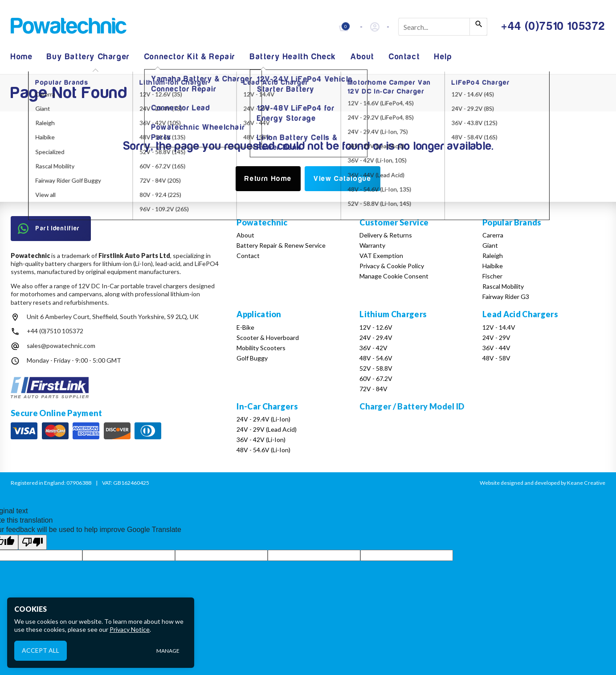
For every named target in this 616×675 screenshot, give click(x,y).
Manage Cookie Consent (394, 276)
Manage (168, 651)
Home (22, 57)
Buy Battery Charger (88, 57)
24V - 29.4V (376, 337)
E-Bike (245, 327)
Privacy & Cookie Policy (392, 266)
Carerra (493, 235)
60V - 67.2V (376, 378)
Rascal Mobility (503, 286)
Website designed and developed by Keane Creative (543, 483)
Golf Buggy (252, 358)
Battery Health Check (293, 57)
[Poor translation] (33, 542)
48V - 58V (496, 358)
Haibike (493, 266)
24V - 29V (496, 337)
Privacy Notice (130, 629)
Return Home (268, 179)
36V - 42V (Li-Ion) (261, 440)
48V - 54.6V (376, 358)
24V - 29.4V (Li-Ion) (263, 419)
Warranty (372, 245)
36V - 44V (496, 348)
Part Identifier (49, 229)
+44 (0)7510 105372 (55, 331)
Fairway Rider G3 (506, 297)
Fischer (492, 276)
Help (443, 57)
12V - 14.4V (499, 327)
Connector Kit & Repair (190, 57)
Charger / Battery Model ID (412, 406)
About (363, 57)
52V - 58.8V (376, 368)
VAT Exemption (381, 256)
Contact (404, 57)
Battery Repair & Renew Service (281, 245)
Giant (490, 245)
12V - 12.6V (376, 327)
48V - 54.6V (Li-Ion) (263, 450)
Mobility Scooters (261, 348)
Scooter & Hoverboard (268, 337)
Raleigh (493, 256)
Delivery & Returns (386, 235)
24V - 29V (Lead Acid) (267, 429)
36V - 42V (373, 348)
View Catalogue (342, 179)
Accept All (41, 650)
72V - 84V (373, 389)
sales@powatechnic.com (61, 346)
